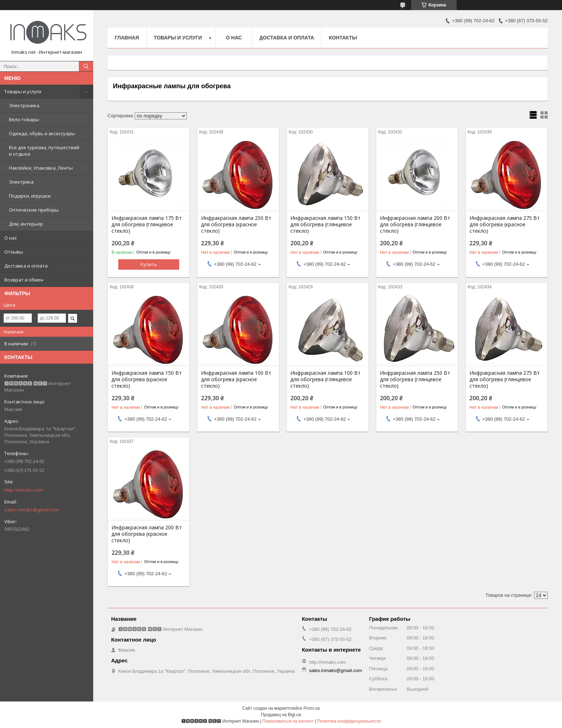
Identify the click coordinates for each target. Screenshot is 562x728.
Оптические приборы (34, 210)
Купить (149, 264)
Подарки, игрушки (30, 196)
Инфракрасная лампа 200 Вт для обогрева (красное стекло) (147, 534)
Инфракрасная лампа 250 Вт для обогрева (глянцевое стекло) (415, 379)
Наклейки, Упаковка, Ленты (41, 168)
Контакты (343, 38)
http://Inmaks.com (24, 490)
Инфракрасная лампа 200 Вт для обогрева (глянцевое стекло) (415, 224)
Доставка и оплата (26, 266)
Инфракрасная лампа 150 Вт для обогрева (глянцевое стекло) (325, 224)
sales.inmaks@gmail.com (32, 510)
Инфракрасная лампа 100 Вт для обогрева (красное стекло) (236, 379)
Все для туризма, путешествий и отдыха (44, 151)
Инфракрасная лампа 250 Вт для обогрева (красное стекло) (236, 224)
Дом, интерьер (26, 224)
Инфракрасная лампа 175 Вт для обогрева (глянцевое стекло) (147, 224)
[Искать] (86, 66)
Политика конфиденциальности (349, 721)
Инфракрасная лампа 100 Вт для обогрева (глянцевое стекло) (325, 379)
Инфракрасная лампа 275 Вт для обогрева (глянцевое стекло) (505, 379)
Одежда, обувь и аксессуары (42, 133)
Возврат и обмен (24, 280)
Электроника (24, 105)
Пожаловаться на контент (288, 721)
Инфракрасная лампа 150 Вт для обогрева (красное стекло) (147, 379)
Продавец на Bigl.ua (281, 715)
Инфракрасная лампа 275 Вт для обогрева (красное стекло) (505, 224)
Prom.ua (312, 708)
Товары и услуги (23, 91)
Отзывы (14, 252)
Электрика (21, 182)
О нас (11, 238)
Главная (127, 38)
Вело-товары (24, 119)
